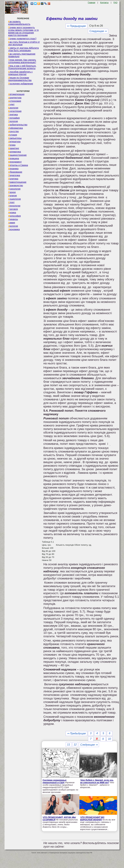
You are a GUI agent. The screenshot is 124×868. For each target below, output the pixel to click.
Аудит (11, 104)
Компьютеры (15, 138)
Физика (12, 212)
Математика (15, 152)
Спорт (11, 202)
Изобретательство (18, 125)
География (14, 118)
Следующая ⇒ (98, 31)
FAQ (115, 3)
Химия (12, 223)
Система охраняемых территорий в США (55, 781)
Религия (13, 196)
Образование (15, 172)
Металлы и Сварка (18, 165)
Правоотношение (17, 182)
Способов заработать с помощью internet (20, 73)
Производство (16, 185)
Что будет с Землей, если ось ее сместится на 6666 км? (97, 781)
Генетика (13, 115)
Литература (14, 142)
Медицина (14, 158)
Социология (15, 199)
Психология (14, 189)
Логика (12, 145)
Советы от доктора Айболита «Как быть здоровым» (23, 49)
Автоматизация (16, 94)
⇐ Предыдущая (76, 26)
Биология (13, 108)
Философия (15, 216)
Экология (13, 226)
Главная (92, 3)
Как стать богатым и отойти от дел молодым (24, 43)
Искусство (14, 131)
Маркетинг (14, 148)
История (13, 135)
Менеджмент (15, 162)
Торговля (13, 209)
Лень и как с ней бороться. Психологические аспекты (22, 67)
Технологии (14, 206)
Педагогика (14, 175)
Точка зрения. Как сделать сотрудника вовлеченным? (22, 61)
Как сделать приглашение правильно (22, 55)
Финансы (13, 219)
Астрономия (15, 101)
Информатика (15, 128)
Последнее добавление (21, 84)
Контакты (104, 3)
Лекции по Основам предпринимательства (20, 79)
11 (69, 745)
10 (109, 739)
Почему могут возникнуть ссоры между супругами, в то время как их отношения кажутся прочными (23, 31)
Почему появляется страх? (22, 39)
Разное (12, 192)
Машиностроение (17, 155)
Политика (13, 179)
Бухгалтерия (15, 111)
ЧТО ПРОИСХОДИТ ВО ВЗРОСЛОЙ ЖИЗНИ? (92, 818)
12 (75, 745)
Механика (13, 169)
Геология (13, 121)
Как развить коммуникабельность (19, 23)
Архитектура (15, 98)
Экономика (14, 229)
